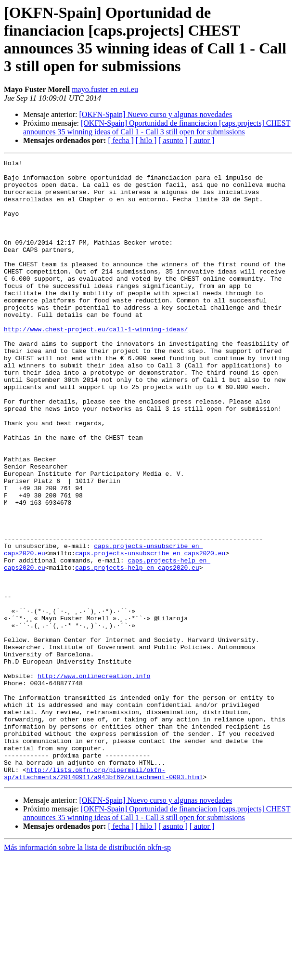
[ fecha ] (121, 140)
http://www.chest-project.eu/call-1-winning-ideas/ (96, 364)
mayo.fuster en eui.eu (105, 89)
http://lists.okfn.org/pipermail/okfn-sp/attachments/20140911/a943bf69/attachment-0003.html (103, 897)
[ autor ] (202, 140)
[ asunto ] (173, 140)
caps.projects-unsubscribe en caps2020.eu (150, 632)
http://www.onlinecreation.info (94, 780)
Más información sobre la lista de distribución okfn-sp (87, 972)
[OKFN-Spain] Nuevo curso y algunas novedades (155, 114)
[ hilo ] (146, 140)
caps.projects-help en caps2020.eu (137, 650)
